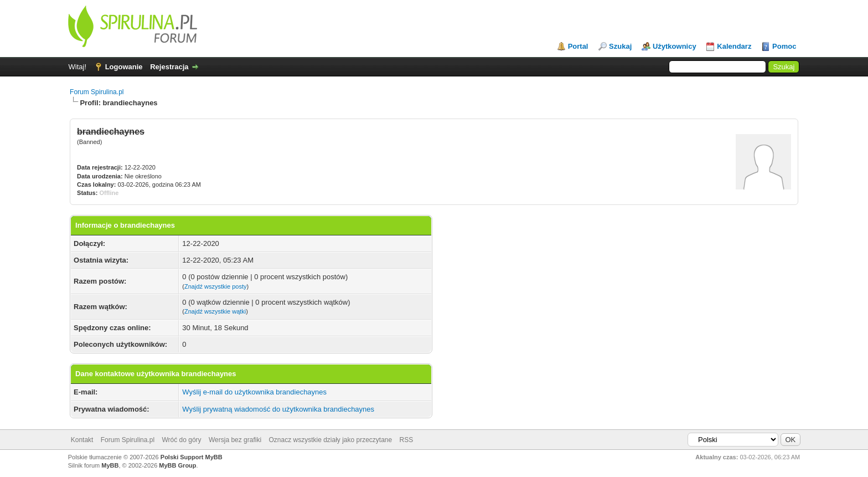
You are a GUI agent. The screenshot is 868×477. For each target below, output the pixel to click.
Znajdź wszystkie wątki (215, 311)
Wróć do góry (181, 440)
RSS (407, 440)
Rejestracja (169, 67)
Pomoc (784, 46)
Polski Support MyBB (192, 457)
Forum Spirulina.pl (97, 92)
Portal (578, 46)
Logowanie (124, 67)
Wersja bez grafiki (235, 440)
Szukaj (620, 46)
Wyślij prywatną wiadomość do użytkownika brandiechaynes (278, 409)
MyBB (110, 465)
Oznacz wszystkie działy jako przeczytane (330, 440)
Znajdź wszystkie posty (215, 286)
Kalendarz (734, 46)
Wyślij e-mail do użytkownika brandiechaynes (254, 392)
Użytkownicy (675, 46)
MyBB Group (177, 465)
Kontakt (82, 440)
